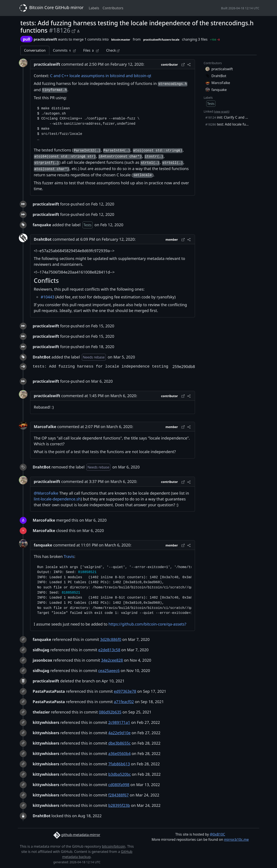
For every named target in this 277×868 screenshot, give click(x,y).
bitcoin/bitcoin (114, 846)
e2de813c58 (109, 650)
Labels (94, 8)
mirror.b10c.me (236, 839)
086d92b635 (110, 712)
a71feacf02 (124, 702)
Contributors (113, 8)
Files (91, 50)
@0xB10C (217, 834)
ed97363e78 (125, 691)
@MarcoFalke (46, 493)
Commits (64, 50)
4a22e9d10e (119, 733)
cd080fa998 (119, 785)
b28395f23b (119, 805)
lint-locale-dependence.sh (57, 499)
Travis (69, 556)
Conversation (35, 50)
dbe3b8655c (119, 743)
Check (113, 50)
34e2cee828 (112, 660)
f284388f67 (118, 795)
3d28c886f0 (111, 639)
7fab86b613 (119, 764)
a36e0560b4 (119, 753)
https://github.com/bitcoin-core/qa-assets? (147, 624)
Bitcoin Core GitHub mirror (51, 8)
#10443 (48, 297)
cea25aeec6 (109, 671)
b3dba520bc (119, 774)
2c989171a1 (119, 722)
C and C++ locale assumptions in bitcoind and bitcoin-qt (101, 76)
